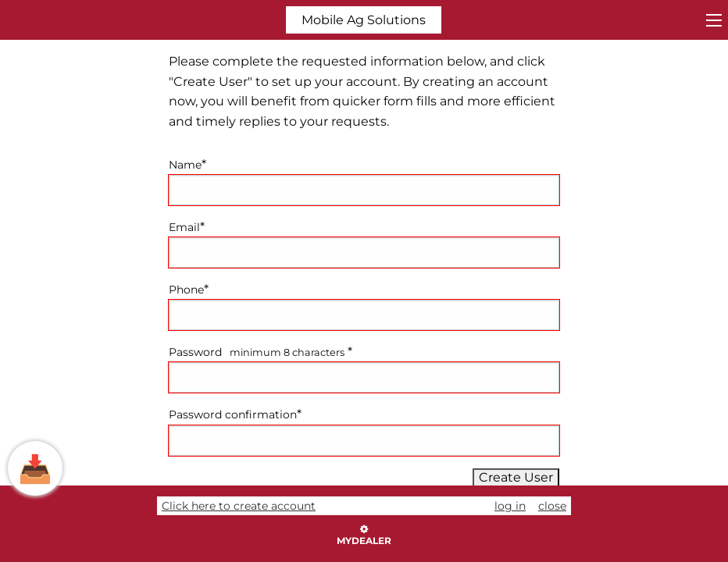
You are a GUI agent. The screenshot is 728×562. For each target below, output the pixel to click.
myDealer (364, 535)
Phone (186, 290)
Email (184, 227)
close (552, 506)
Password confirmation (233, 414)
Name (185, 165)
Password (195, 352)
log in (510, 506)
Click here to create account (239, 506)
